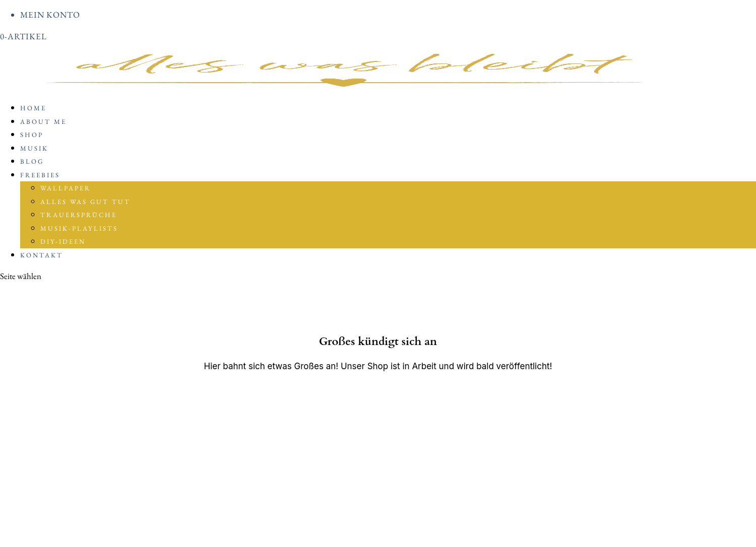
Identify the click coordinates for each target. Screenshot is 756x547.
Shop (32, 135)
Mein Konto (50, 15)
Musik (34, 148)
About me (43, 122)
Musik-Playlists (79, 228)
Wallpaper (66, 188)
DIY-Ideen (63, 242)
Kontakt (42, 255)
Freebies (40, 175)
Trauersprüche (79, 215)
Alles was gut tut (85, 202)
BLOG (32, 161)
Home (33, 108)
